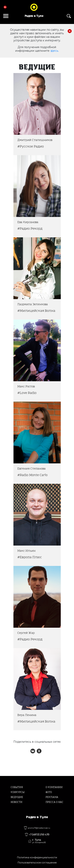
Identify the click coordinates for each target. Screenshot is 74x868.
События (17, 787)
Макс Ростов (26, 386)
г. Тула (39, 841)
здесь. (55, 51)
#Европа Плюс (30, 557)
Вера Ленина (27, 715)
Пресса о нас (54, 802)
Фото (49, 792)
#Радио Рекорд (30, 229)
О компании (54, 787)
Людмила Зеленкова (33, 304)
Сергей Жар (26, 633)
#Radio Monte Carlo (32, 475)
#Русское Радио (31, 146)
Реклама (52, 797)
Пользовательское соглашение (37, 863)
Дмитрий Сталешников (35, 140)
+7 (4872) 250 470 (39, 835)
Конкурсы (18, 792)
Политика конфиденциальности (37, 857)
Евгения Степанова (31, 469)
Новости (16, 802)
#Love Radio (27, 393)
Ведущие (17, 797)
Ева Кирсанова (28, 222)
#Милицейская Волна (36, 311)
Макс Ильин (26, 551)
